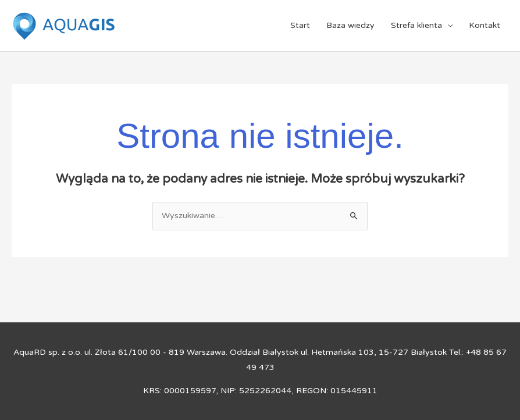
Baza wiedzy (350, 25)
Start (300, 25)
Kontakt (485, 25)
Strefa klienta (416, 25)
